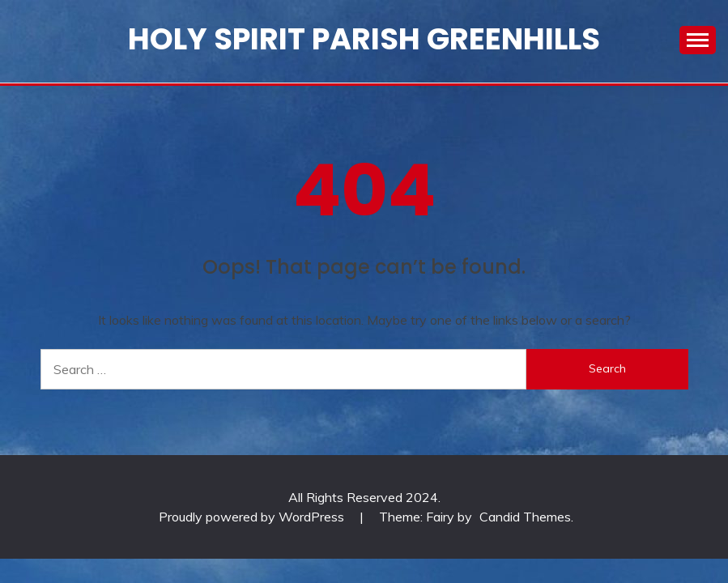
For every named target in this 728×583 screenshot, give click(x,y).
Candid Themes (525, 517)
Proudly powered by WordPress (253, 517)
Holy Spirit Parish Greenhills (364, 39)
